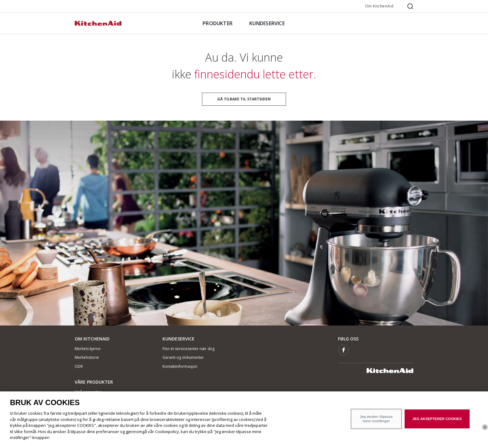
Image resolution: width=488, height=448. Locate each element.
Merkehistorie (87, 357)
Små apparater (88, 392)
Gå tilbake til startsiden (244, 99)
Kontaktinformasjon (180, 366)
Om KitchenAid (379, 6)
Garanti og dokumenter (183, 357)
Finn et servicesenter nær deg (188, 349)
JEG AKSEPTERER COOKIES (437, 423)
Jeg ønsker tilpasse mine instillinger (376, 423)
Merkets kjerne (88, 349)
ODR (79, 366)
